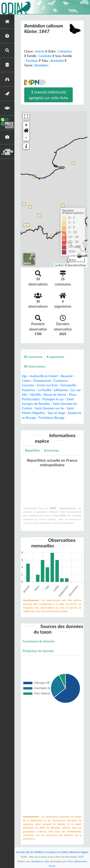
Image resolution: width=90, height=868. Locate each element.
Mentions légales (79, 852)
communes (33, 357)
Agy (24, 376)
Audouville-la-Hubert (44, 376)
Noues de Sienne (55, 395)
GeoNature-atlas (40, 861)
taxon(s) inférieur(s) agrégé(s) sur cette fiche (49, 95)
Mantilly (35, 395)
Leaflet (59, 265)
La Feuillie (45, 390)
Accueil (20, 852)
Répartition (33, 450)
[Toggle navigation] (11, 17)
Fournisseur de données (39, 641)
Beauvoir (67, 376)
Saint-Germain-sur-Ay (49, 408)
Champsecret (42, 381)
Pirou (73, 395)
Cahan (26, 381)
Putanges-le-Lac (53, 399)
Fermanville (68, 385)
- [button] (26, 138)
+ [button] (26, 125)
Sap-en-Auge (57, 413)
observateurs (35, 366)
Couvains (28, 385)
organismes (55, 357)
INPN (53, 508)
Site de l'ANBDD (34, 852)
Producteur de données (38, 651)
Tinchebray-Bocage (51, 418)
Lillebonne (61, 390)
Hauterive (28, 390)
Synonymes (52, 450)
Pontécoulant (31, 399)
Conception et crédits (56, 852)
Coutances (61, 381)
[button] (26, 131)
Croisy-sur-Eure (47, 385)
